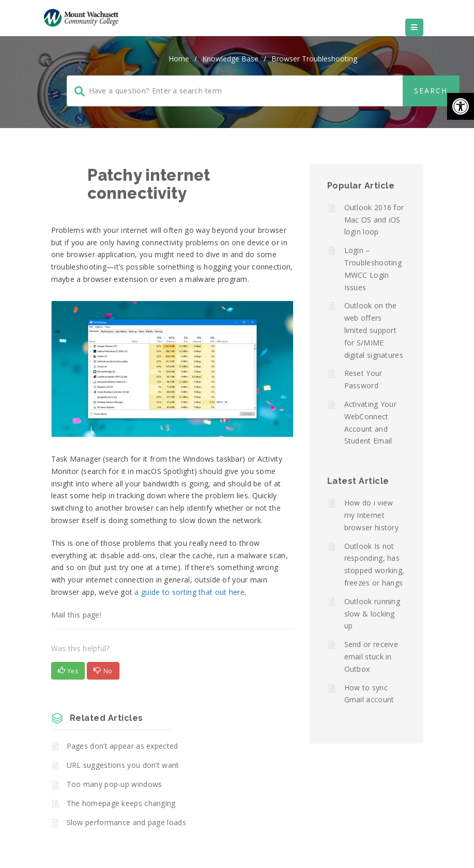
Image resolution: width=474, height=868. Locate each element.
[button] (461, 106)
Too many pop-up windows (114, 784)
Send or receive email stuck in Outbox (371, 657)
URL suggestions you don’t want (123, 765)
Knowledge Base (230, 59)
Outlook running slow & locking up (372, 614)
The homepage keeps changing (121, 803)
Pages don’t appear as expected (123, 746)
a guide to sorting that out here (189, 592)
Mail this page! (77, 615)
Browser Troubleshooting (314, 59)
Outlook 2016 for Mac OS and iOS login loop (374, 220)
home (179, 59)
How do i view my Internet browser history (372, 515)
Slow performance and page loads (126, 822)
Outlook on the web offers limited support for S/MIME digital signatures (374, 330)
